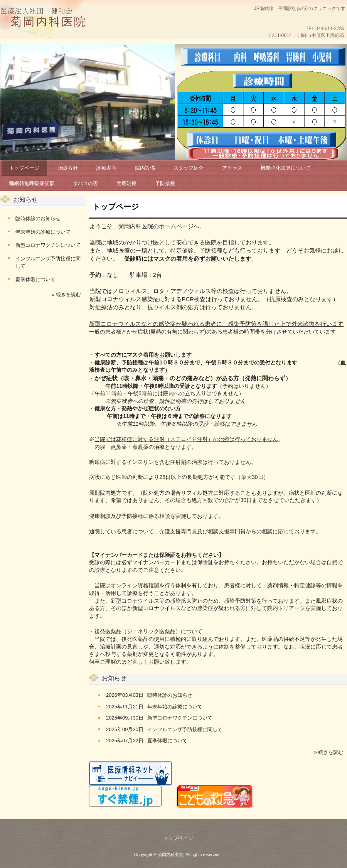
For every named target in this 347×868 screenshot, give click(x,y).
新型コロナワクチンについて (180, 718)
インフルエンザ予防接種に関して (185, 729)
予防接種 (165, 183)
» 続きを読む (328, 752)
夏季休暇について (167, 741)
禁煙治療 (126, 183)
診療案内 (106, 168)
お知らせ (114, 678)
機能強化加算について (286, 168)
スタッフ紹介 (189, 168)
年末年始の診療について (175, 707)
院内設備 (145, 168)
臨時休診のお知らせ (170, 695)
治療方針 (68, 168)
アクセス (232, 168)
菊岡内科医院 (48, 19)
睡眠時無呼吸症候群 (32, 183)
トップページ (24, 168)
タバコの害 (85, 183)
